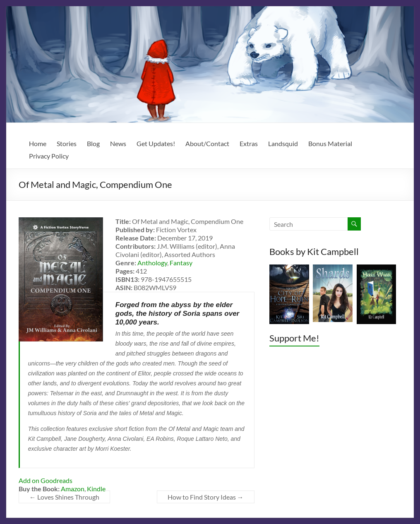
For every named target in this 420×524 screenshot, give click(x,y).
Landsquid (283, 143)
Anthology (152, 263)
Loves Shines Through (64, 497)
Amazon (73, 489)
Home (38, 143)
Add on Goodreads (46, 480)
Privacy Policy (49, 156)
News (118, 143)
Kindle (96, 489)
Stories (67, 143)
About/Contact (207, 143)
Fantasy (181, 263)
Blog (93, 143)
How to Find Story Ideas (206, 497)
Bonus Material (330, 143)
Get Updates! (156, 143)
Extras (249, 143)
